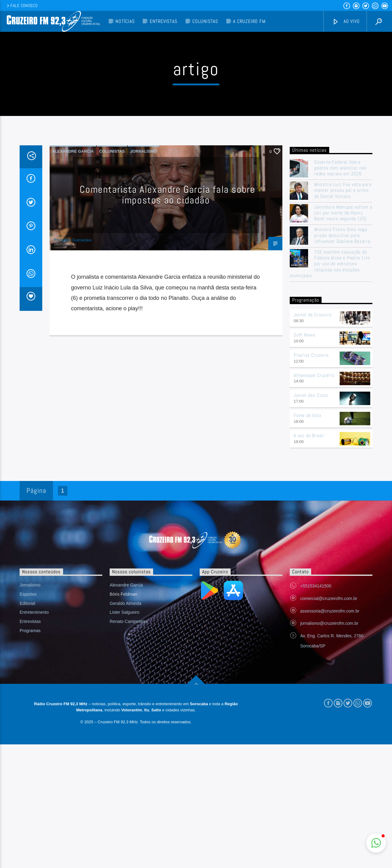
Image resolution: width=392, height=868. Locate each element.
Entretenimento (34, 736)
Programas (30, 754)
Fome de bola (307, 539)
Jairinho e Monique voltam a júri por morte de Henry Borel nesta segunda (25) (343, 337)
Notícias (125, 21)
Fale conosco (22, 6)
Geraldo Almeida (126, 727)
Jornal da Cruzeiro (313, 438)
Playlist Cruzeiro (311, 479)
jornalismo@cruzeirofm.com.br (329, 747)
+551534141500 (316, 710)
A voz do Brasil (309, 559)
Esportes (28, 718)
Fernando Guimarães (73, 364)
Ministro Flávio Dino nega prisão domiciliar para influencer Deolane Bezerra (342, 359)
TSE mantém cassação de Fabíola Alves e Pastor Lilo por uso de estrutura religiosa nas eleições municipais (330, 387)
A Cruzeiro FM (249, 21)
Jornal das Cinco (311, 519)
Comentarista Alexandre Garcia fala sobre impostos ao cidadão (167, 318)
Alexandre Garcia (73, 275)
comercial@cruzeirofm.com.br (329, 722)
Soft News (305, 458)
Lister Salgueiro (124, 736)
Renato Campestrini (129, 745)
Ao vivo (346, 22)
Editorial (27, 727)
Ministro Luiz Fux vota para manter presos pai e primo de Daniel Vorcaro (343, 314)
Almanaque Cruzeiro (314, 499)
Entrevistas (164, 21)
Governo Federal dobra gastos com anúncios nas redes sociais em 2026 (340, 292)
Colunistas (205, 21)
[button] (376, 843)
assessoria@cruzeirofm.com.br (330, 735)
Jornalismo (143, 275)
